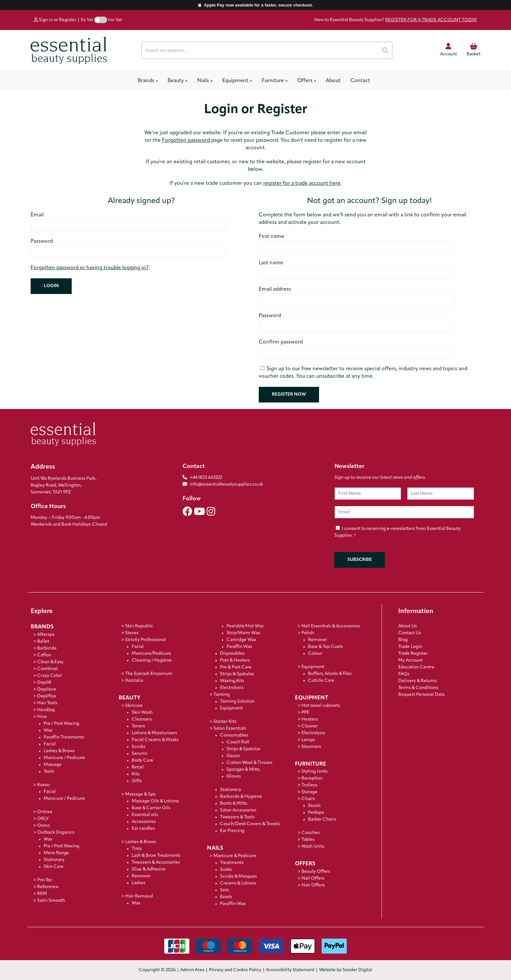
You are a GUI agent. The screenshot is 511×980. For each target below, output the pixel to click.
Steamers (311, 747)
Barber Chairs (322, 819)
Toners (138, 726)
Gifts (137, 781)
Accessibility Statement (290, 970)
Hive (42, 717)
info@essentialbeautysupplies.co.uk (223, 484)
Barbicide (47, 648)
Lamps (308, 740)
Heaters (310, 719)
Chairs (308, 799)
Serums (139, 754)
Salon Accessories (238, 810)
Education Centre (416, 667)
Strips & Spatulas (237, 674)
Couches (311, 833)
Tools (49, 772)
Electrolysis (232, 688)
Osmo (44, 826)
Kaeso (43, 785)
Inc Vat (115, 20)
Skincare (134, 706)
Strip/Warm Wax (243, 633)
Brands (148, 81)
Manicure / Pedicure (64, 758)
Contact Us (410, 633)
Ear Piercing (232, 831)
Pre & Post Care (236, 667)
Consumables (234, 735)
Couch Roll (238, 742)
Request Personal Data (421, 695)
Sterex (132, 633)
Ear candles (143, 829)
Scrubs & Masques (238, 877)
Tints (137, 849)
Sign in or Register (55, 20)
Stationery (231, 790)
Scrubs (139, 747)
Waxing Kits (232, 681)
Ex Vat (87, 20)
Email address (275, 289)
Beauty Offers (316, 872)
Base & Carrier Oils (151, 808)
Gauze (233, 756)
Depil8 (44, 683)
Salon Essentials (230, 729)
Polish (308, 633)
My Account (410, 660)
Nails (205, 81)
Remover (141, 876)
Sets (224, 890)
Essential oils (145, 815)
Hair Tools (47, 703)
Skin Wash (142, 713)
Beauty (177, 81)
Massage (53, 765)
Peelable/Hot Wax (245, 626)
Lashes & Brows (59, 751)
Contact (360, 81)
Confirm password (281, 342)
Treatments (232, 863)
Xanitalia (134, 681)
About (333, 81)
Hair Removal (139, 896)
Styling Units (314, 772)
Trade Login (410, 647)
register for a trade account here (302, 183)
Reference (48, 887)
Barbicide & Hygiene (241, 797)
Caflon (44, 655)
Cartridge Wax (241, 640)
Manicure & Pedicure (235, 856)
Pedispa (316, 813)
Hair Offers (313, 885)
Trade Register (413, 654)
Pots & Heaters (235, 660)
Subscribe (360, 560)
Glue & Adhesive (149, 869)
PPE (305, 713)
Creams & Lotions (238, 883)
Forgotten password (186, 140)
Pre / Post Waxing (61, 724)
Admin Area (192, 970)
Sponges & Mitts (243, 770)
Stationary (54, 860)
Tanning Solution (237, 702)
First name (271, 237)
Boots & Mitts (234, 804)
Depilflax (47, 696)
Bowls (226, 897)
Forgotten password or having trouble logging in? (90, 268)
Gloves (234, 776)
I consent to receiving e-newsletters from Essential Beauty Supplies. (397, 532)
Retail (138, 767)
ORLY (43, 819)
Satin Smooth (51, 901)
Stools (314, 806)
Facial (50, 744)
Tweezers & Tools (237, 817)
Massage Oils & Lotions (155, 801)
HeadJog (46, 710)
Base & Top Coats (325, 647)
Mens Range (56, 853)
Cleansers (142, 719)
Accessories (144, 822)
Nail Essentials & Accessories (331, 626)
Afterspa (46, 635)
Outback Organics (56, 833)
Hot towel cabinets (321, 706)
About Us (408, 626)
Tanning (222, 695)
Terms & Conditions (418, 688)
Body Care (142, 761)
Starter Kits (225, 722)
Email (37, 215)
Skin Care (54, 867)
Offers (307, 81)
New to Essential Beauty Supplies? (396, 20)
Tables (308, 840)
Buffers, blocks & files (330, 674)
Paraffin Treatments (64, 737)
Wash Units (313, 847)
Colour (315, 654)
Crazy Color (50, 676)
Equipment (237, 81)
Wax (48, 731)
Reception (312, 778)
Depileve (47, 689)
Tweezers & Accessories (156, 863)
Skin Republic (139, 626)
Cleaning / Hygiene (152, 660)
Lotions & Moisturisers (154, 733)
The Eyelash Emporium (149, 674)
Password (42, 241)
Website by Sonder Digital (346, 970)
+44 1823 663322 (206, 478)
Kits (136, 774)
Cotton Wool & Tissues (249, 763)
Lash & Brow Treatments (156, 856)
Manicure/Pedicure (151, 654)
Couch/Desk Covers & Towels (250, 824)
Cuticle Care (321, 681)
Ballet (43, 642)
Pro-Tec (45, 880)
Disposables (232, 654)
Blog (403, 640)
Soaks (226, 870)
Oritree (45, 812)
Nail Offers (313, 878)
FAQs (404, 674)
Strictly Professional (146, 640)
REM (42, 894)
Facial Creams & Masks (155, 740)
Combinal (47, 669)
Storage (309, 792)
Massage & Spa (140, 794)
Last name (271, 263)
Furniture (275, 81)
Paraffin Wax (239, 647)
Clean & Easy (50, 662)
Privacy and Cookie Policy (235, 970)
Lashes (139, 883)
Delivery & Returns (417, 681)
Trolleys (309, 785)
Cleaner (310, 726)
